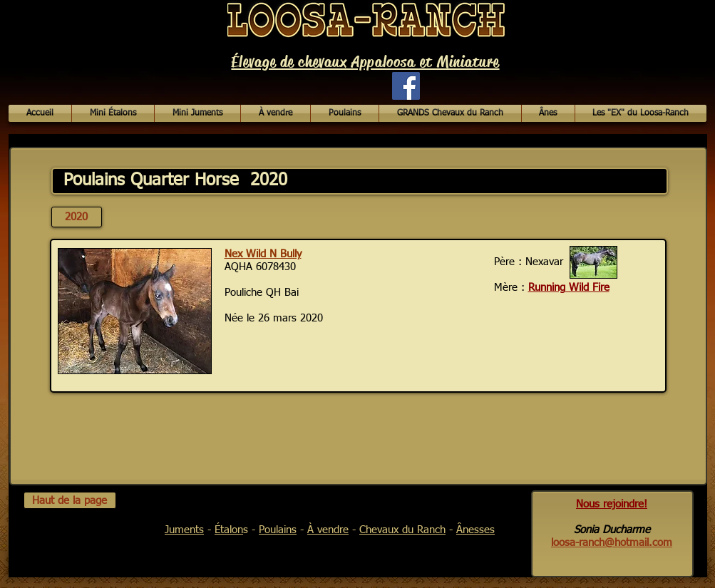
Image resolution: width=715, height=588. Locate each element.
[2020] (77, 217)
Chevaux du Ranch (402, 530)
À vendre (328, 530)
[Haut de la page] (70, 500)
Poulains (278, 530)
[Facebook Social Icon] (406, 86)
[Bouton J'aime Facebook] (315, 93)
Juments (184, 530)
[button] (276, 113)
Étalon (229, 530)
